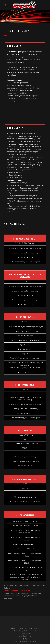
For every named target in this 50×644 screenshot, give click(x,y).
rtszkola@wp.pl (26, 636)
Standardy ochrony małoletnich (25, 641)
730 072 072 (23, 633)
